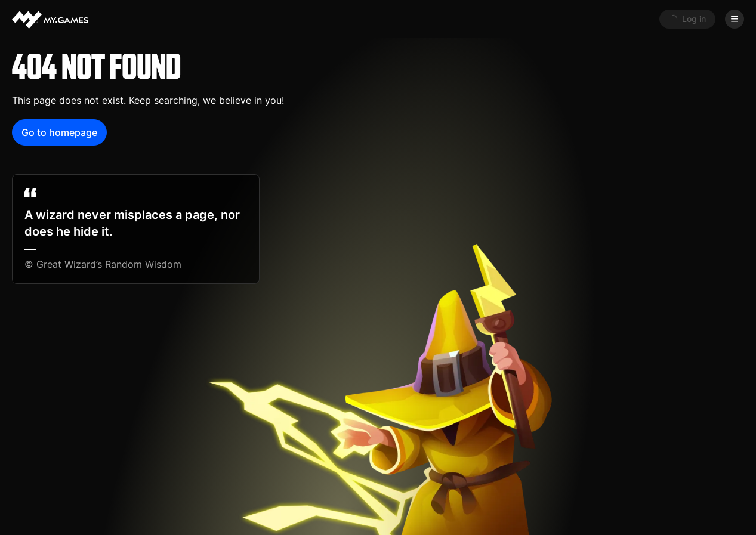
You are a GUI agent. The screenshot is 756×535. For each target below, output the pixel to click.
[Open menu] (735, 19)
